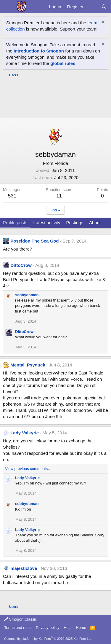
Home (81, 628)
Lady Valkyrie (25, 433)
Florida (61, 163)
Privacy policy (48, 628)
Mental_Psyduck (28, 365)
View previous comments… (28, 469)
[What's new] (92, 7)
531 (12, 196)
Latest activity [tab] (47, 223)
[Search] (104, 7)
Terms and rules (18, 628)
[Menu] (8, 7)
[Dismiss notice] (102, 23)
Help (68, 628)
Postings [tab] (75, 223)
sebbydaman (27, 295)
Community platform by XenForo (48, 639)
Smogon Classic (21, 619)
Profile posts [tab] (15, 223)
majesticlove (24, 568)
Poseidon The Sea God (34, 241)
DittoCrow (21, 265)
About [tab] (95, 223)
